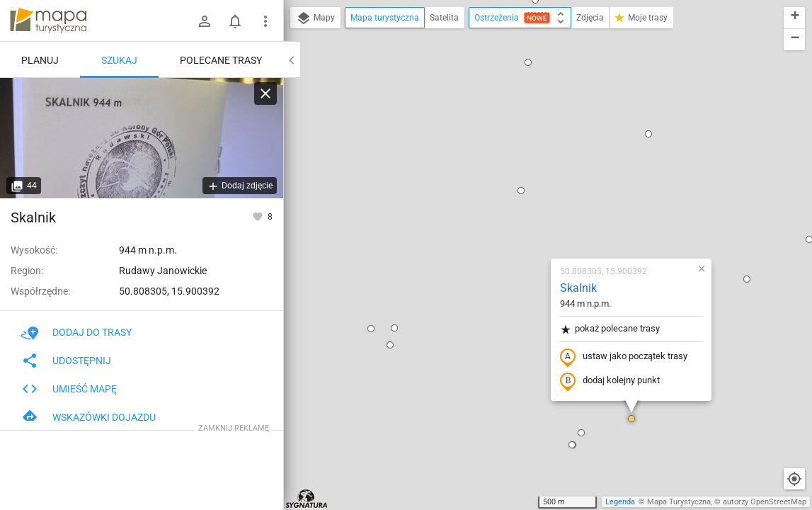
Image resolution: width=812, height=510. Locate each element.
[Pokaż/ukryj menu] (265, 21)
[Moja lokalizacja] (794, 479)
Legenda (620, 502)
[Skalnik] (142, 138)
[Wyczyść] (265, 93)
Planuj (40, 60)
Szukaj (119, 60)
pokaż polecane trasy (526, 165)
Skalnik (495, 124)
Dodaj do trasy (76, 332)
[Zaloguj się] (205, 21)
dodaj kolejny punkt (526, 217)
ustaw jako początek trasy (540, 193)
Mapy (315, 18)
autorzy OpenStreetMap (765, 502)
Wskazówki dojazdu (88, 417)
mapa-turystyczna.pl (48, 21)
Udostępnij (66, 361)
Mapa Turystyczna (679, 502)
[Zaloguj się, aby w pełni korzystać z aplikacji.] (259, 216)
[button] (307, 181)
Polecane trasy (221, 60)
